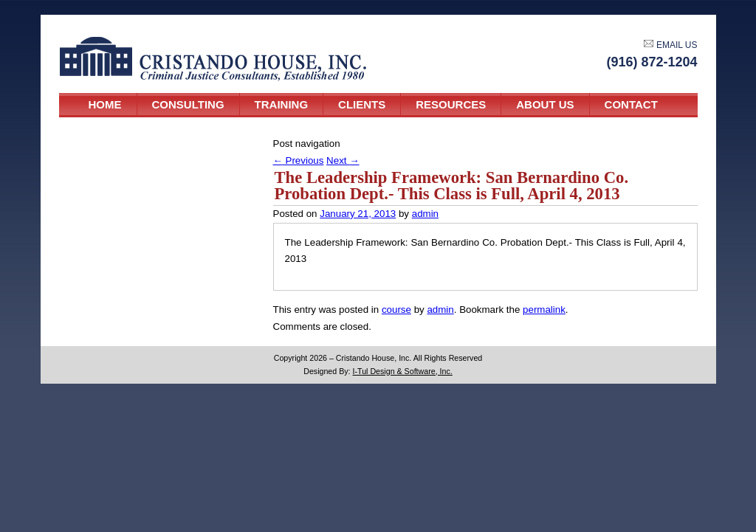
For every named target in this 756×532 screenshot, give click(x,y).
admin (425, 214)
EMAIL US (670, 45)
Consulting (188, 104)
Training (282, 104)
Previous (299, 160)
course (396, 310)
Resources (451, 104)
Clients (362, 104)
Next (343, 160)
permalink (544, 310)
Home (105, 104)
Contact (631, 104)
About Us (545, 104)
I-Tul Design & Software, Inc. (403, 371)
